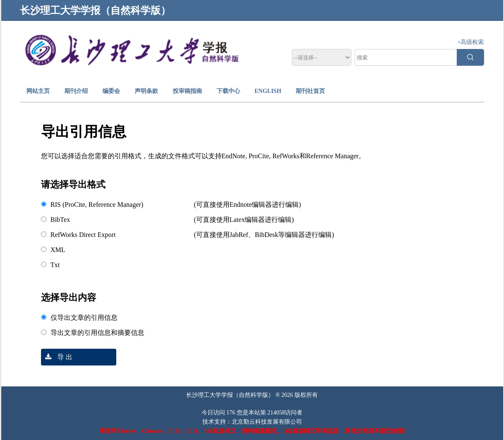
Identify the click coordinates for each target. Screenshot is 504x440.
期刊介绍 (76, 91)
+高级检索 (471, 42)
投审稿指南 (187, 91)
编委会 (111, 91)
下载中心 (228, 91)
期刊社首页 (310, 91)
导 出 (57, 357)
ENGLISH (268, 91)
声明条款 (146, 91)
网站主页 (38, 91)
